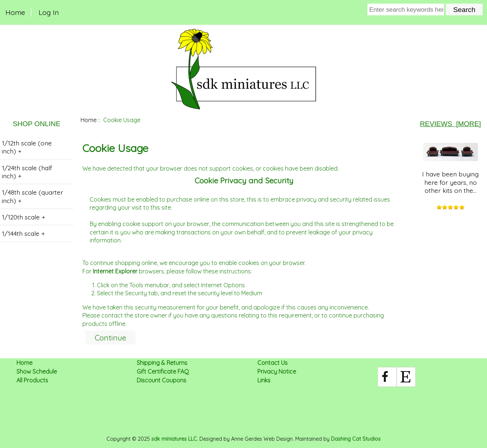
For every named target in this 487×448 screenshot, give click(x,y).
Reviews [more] (450, 124)
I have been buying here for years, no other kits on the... (450, 169)
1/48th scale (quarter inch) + (32, 196)
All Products (32, 380)
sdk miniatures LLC (174, 439)
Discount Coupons (161, 380)
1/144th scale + (23, 233)
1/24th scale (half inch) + (27, 172)
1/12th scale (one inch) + (27, 147)
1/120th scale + (24, 217)
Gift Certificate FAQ (163, 371)
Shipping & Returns (162, 363)
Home (15, 12)
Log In (49, 12)
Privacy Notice (277, 371)
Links (264, 380)
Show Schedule (37, 371)
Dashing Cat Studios (356, 439)
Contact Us (272, 363)
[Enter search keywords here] (406, 9)
